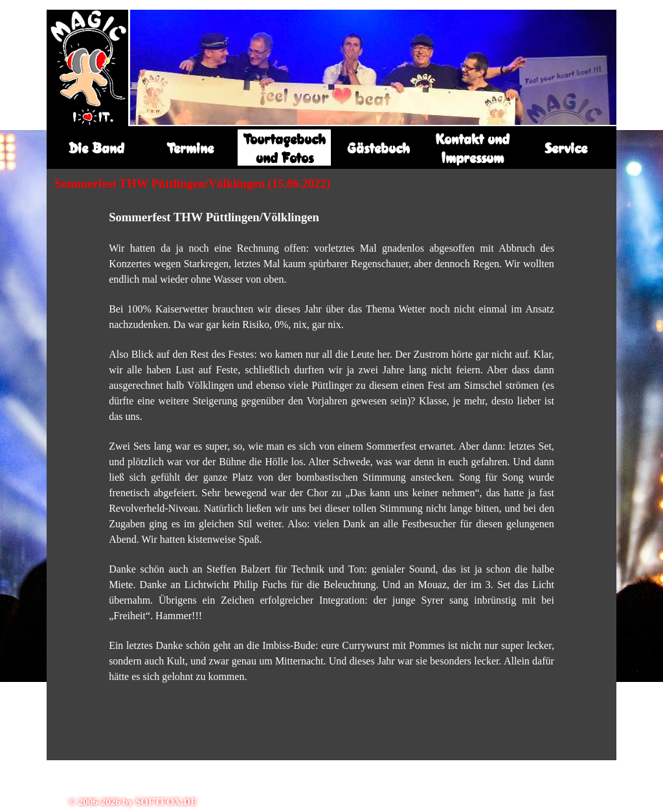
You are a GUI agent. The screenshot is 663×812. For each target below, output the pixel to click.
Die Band (96, 148)
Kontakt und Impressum (472, 148)
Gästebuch (378, 148)
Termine (190, 148)
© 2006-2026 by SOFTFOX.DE (133, 802)
